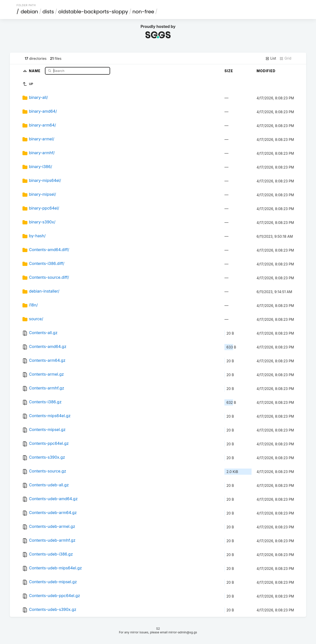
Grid (285, 58)
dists (48, 12)
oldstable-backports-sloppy (93, 12)
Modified (266, 71)
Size (229, 71)
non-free (143, 12)
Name (35, 71)
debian (30, 12)
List (271, 58)
